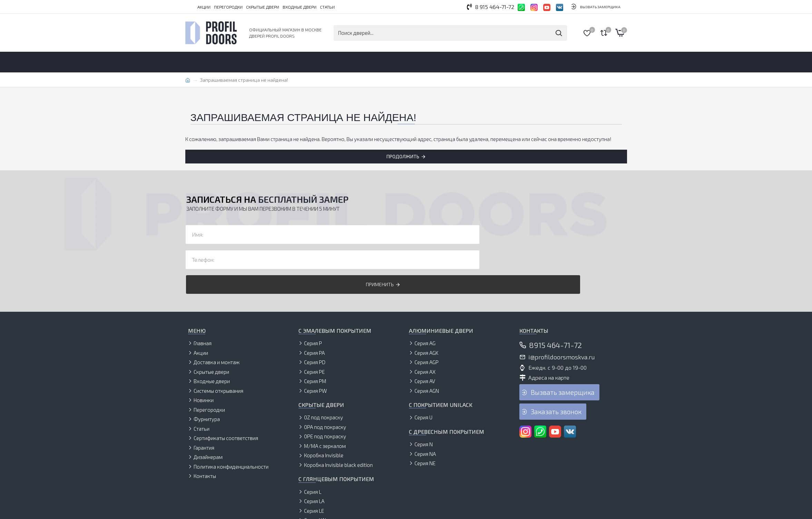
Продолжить (403, 156)
